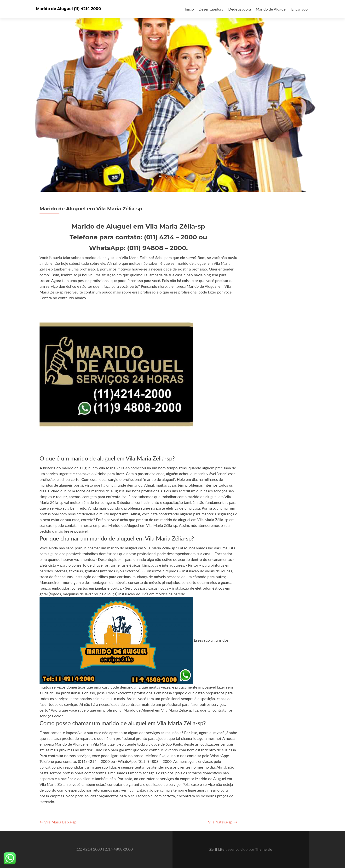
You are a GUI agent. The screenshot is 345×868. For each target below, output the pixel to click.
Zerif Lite (217, 849)
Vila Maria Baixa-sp (58, 822)
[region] (172, 96)
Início (189, 9)
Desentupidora (211, 9)
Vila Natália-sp (223, 822)
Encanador (300, 9)
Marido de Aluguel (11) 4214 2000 (68, 9)
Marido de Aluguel (271, 9)
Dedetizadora (240, 9)
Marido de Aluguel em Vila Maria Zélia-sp (91, 209)
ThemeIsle (264, 849)
